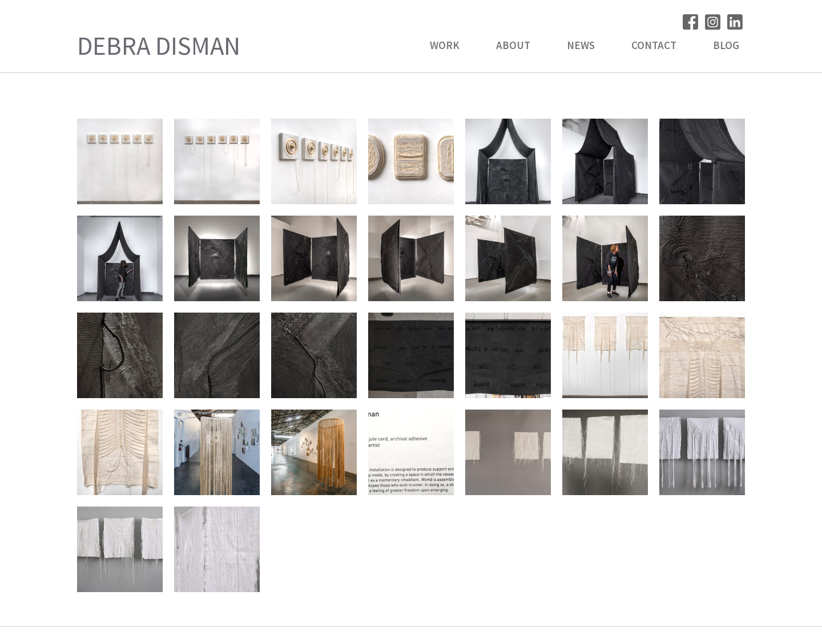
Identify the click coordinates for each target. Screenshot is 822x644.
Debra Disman (159, 46)
